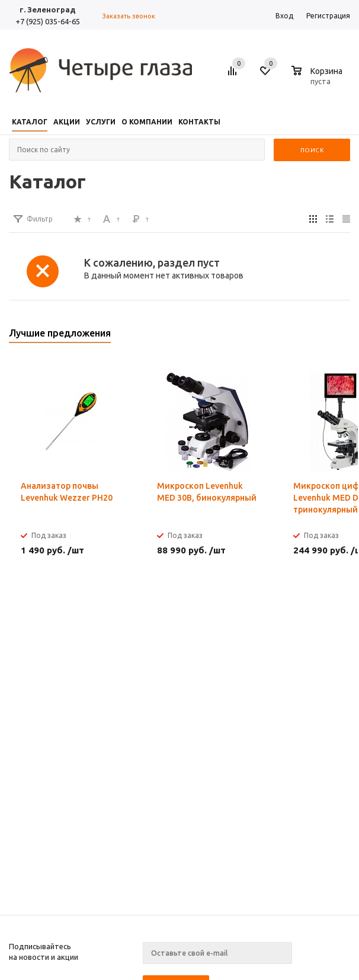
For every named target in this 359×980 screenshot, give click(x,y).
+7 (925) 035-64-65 (48, 21)
